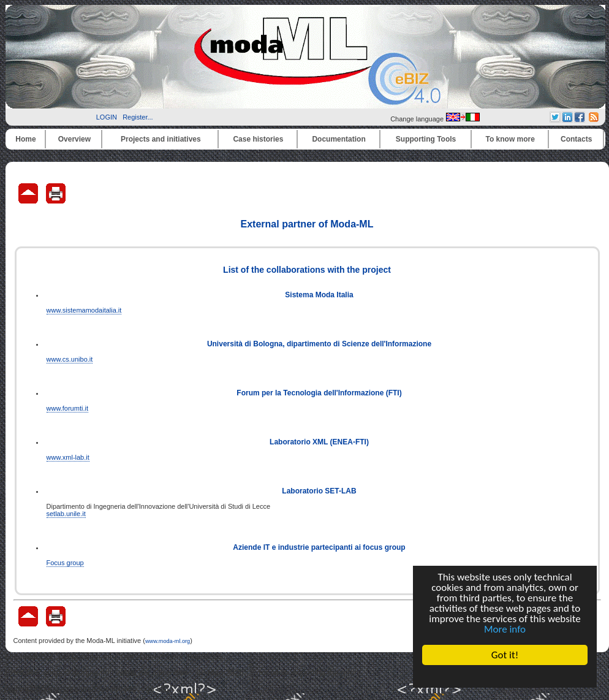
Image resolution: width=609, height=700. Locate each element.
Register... (138, 117)
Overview (74, 139)
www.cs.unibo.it (70, 359)
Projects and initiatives (161, 139)
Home (25, 139)
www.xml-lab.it (68, 457)
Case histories (258, 139)
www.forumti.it (67, 408)
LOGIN (107, 117)
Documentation (339, 139)
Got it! (505, 655)
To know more (510, 139)
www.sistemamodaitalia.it (84, 310)
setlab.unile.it (66, 514)
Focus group (65, 563)
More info (505, 629)
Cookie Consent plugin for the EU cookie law (505, 676)
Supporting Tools (426, 139)
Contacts (576, 139)
